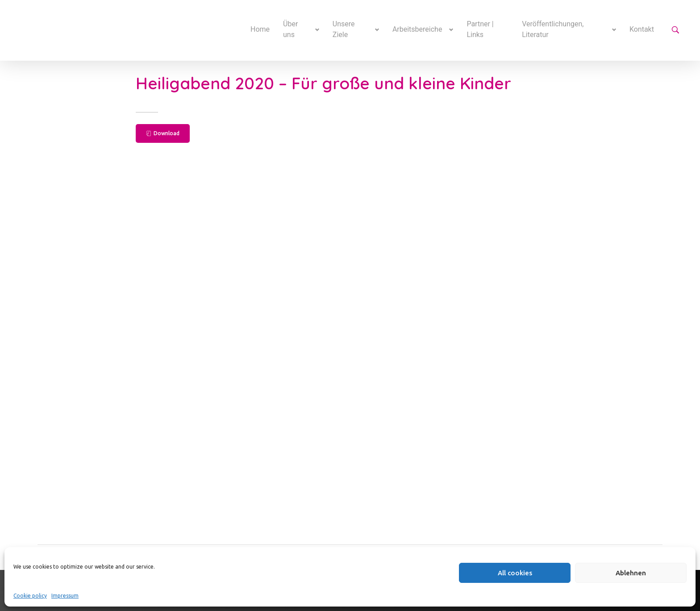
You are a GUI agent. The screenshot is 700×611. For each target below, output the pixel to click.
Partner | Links (480, 29)
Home (260, 29)
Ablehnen (631, 573)
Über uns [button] (290, 29)
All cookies (515, 573)
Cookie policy (30, 596)
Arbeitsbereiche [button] (417, 29)
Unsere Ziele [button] (344, 29)
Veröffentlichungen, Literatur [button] (553, 29)
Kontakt (642, 29)
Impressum (65, 596)
